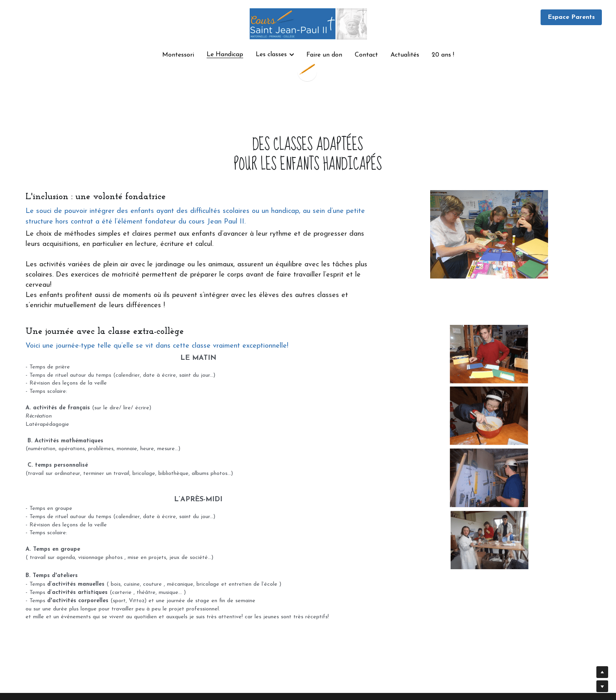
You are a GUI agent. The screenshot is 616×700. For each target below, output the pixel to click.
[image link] (308, 23)
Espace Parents (571, 17)
